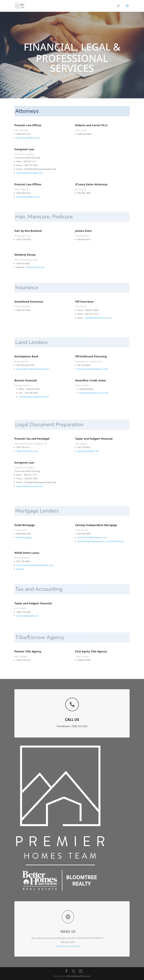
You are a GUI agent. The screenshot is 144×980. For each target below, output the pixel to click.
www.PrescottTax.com (27, 451)
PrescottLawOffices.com (28, 138)
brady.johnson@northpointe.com (33, 369)
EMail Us (59, 931)
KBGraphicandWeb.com (78, 976)
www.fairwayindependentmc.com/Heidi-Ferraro (101, 541)
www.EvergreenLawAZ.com (30, 173)
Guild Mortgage (24, 537)
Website (20, 569)
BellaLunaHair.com (35, 267)
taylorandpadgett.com (88, 451)
